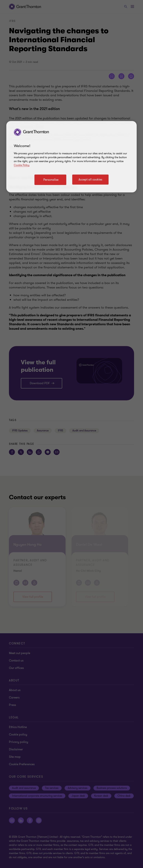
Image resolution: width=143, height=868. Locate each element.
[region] (71, 157)
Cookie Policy (22, 165)
